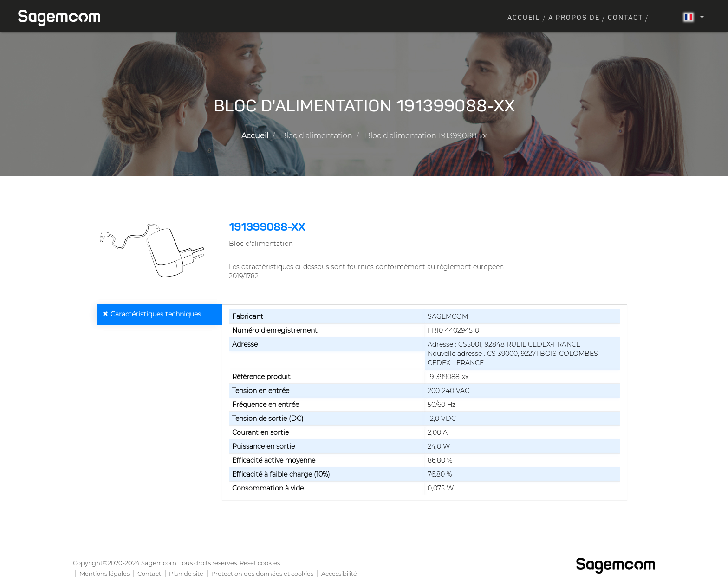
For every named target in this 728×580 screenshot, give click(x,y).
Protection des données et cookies (262, 574)
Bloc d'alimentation (317, 136)
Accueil (524, 18)
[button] (154, 251)
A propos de (574, 18)
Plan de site (186, 574)
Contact (625, 18)
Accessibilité (339, 574)
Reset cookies (260, 563)
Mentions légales (104, 574)
